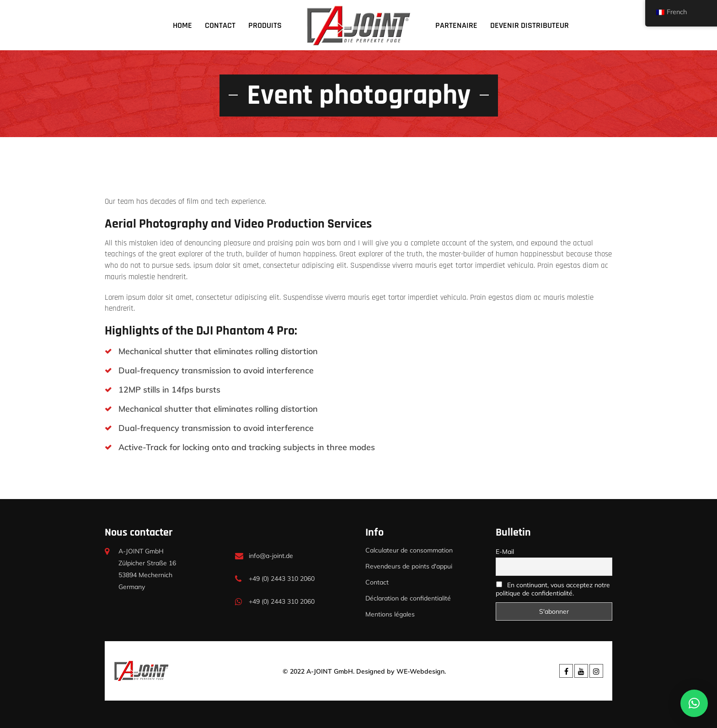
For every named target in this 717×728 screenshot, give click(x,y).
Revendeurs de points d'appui (409, 566)
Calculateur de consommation (409, 550)
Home (182, 25)
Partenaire (456, 25)
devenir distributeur (530, 25)
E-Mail (505, 552)
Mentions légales (390, 614)
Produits (265, 25)
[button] (694, 703)
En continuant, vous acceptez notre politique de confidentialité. (553, 589)
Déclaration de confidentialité (408, 598)
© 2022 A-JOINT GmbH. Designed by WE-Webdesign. (364, 671)
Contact (220, 25)
